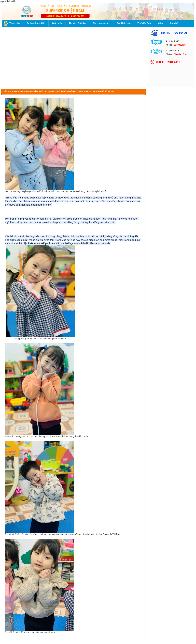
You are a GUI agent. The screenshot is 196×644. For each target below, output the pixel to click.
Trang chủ (11, 23)
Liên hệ (174, 23)
